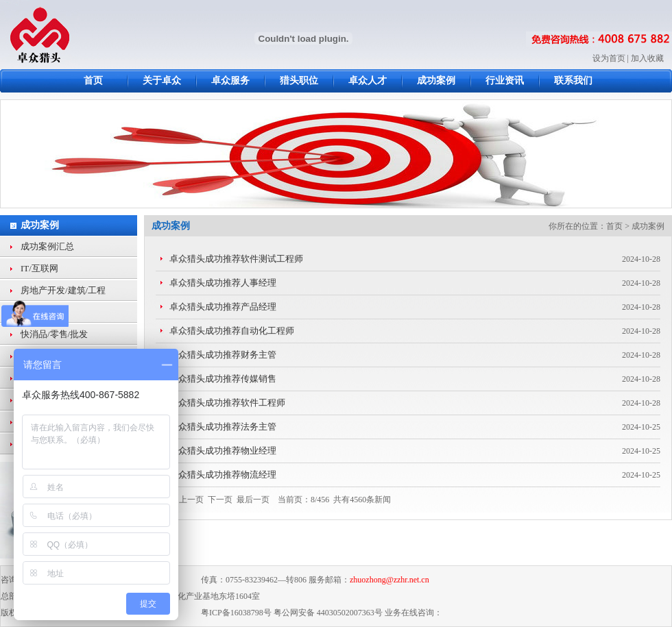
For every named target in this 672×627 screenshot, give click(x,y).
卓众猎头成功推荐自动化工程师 (232, 331)
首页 (614, 226)
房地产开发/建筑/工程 (63, 290)
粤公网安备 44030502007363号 (328, 613)
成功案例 (40, 225)
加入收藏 (647, 58)
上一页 (191, 500)
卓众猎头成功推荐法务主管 (223, 427)
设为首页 (609, 58)
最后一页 (253, 500)
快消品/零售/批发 (54, 334)
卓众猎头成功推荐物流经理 (223, 475)
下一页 (220, 500)
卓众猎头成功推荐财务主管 (223, 355)
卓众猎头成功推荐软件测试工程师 (236, 259)
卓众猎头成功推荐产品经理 (223, 307)
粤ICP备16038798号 (236, 613)
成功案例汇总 (47, 246)
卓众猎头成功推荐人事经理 (223, 283)
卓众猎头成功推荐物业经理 (223, 451)
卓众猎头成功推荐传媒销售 (223, 379)
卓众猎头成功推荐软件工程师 (227, 403)
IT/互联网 (39, 268)
